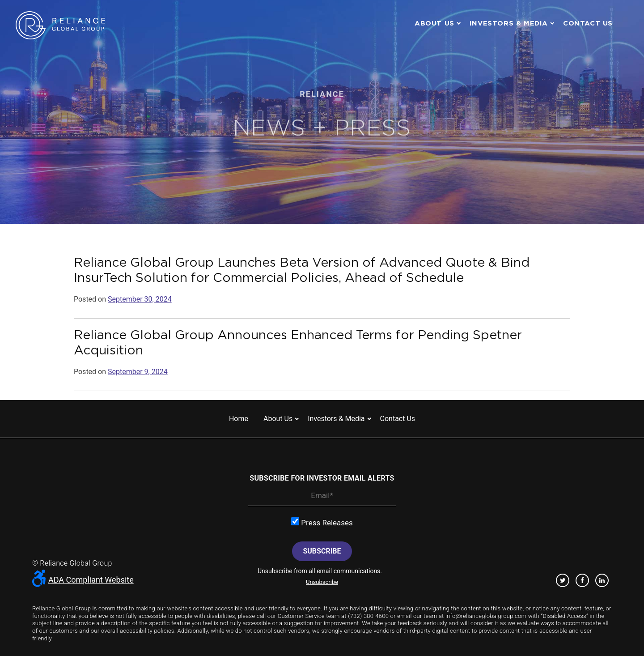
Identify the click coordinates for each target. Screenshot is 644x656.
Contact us (588, 23)
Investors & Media (509, 23)
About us (434, 23)
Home (239, 419)
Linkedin (602, 580)
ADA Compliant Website (83, 580)
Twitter (563, 580)
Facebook (582, 580)
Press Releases (322, 522)
